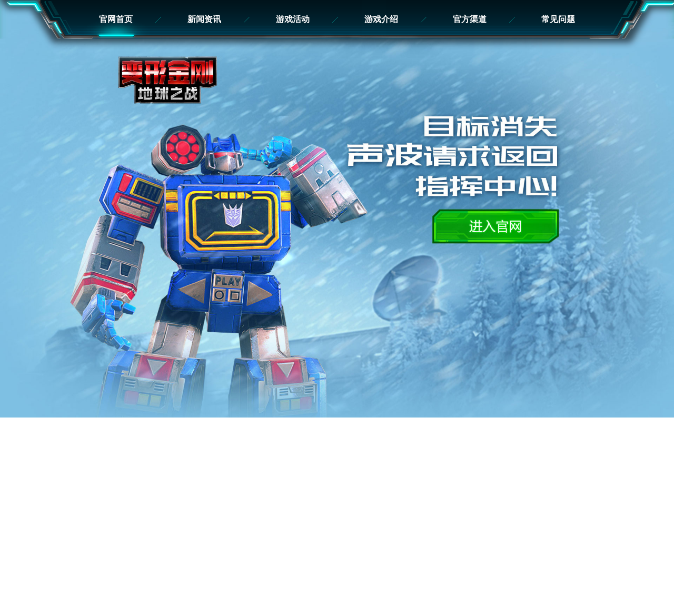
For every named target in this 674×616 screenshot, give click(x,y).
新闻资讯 (204, 19)
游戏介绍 (381, 19)
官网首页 (116, 19)
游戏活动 (293, 19)
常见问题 (558, 19)
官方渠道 (470, 19)
